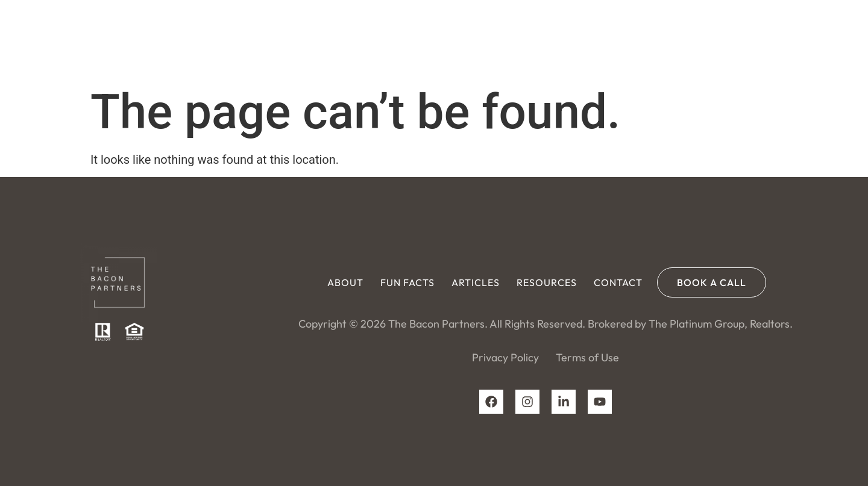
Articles (522, 39)
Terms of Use (587, 357)
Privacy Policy (505, 357)
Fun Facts (454, 39)
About (392, 39)
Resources (593, 39)
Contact (665, 39)
